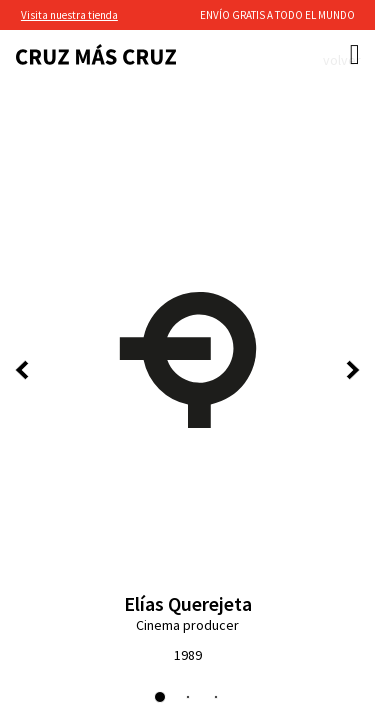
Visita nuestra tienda (69, 15)
